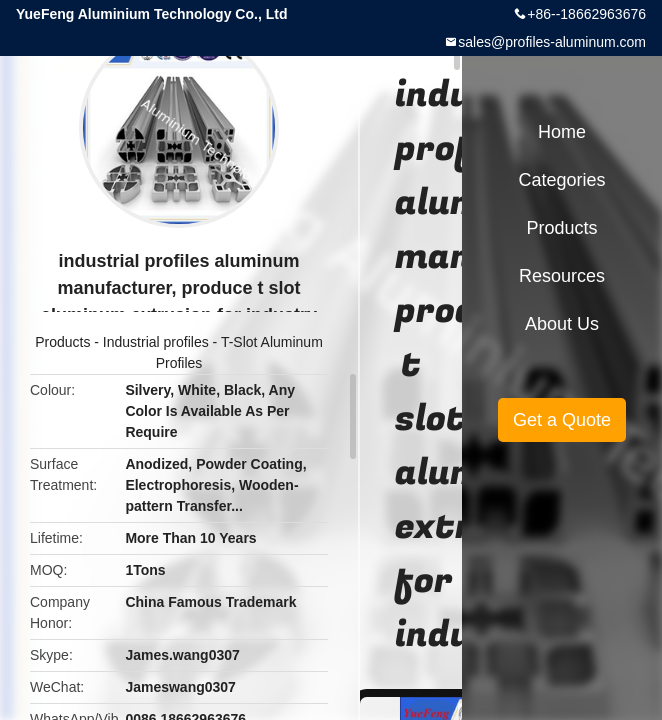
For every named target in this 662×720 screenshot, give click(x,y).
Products (62, 342)
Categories (561, 180)
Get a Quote (562, 420)
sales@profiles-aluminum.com (552, 42)
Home (562, 132)
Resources (562, 276)
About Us (562, 324)
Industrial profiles (156, 342)
